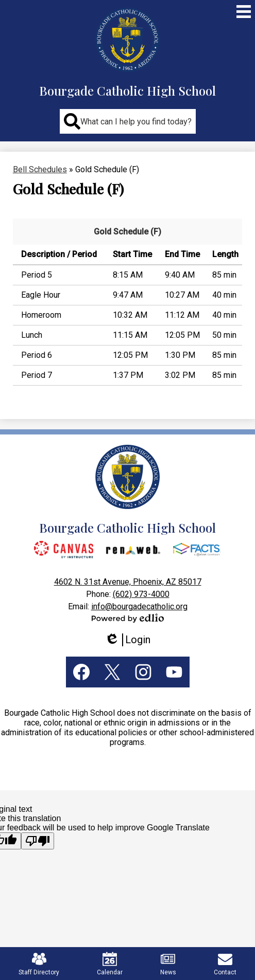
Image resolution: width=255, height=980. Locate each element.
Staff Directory (39, 964)
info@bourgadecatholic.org (139, 606)
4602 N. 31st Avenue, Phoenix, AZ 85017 (128, 582)
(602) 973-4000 (141, 594)
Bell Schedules (40, 169)
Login (127, 640)
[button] (128, 121)
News (168, 964)
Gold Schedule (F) (127, 232)
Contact (225, 964)
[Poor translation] (38, 841)
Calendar (110, 964)
